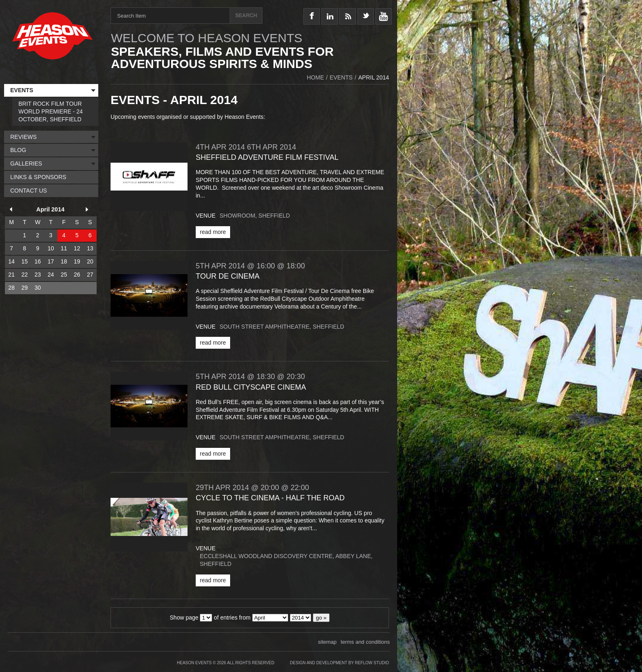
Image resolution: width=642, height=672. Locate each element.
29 (25, 288)
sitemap (328, 642)
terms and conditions (365, 642)
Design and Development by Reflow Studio (339, 663)
